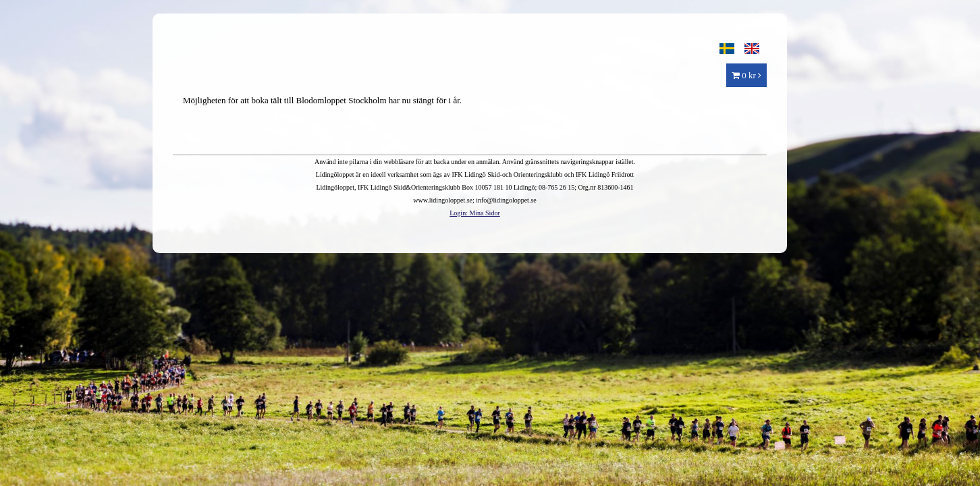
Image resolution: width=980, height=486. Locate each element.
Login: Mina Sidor (474, 213)
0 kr (746, 75)
